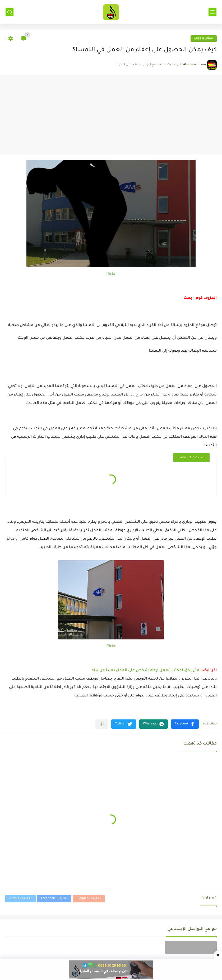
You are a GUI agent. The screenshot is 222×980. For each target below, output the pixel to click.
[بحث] (10, 12)
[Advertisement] (111, 115)
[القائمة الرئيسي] (212, 12)
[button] (185, 724)
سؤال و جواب (204, 38)
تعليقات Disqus (20, 899)
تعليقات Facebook (54, 899)
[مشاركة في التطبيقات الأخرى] (102, 724)
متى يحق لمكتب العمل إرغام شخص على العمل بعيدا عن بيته (145, 671)
